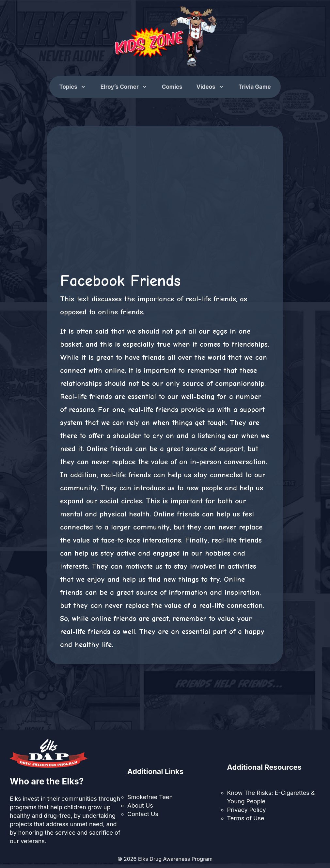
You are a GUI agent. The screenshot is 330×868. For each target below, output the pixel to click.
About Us (140, 805)
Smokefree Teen (150, 797)
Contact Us (143, 814)
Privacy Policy (247, 810)
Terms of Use (246, 818)
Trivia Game (255, 87)
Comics (172, 87)
